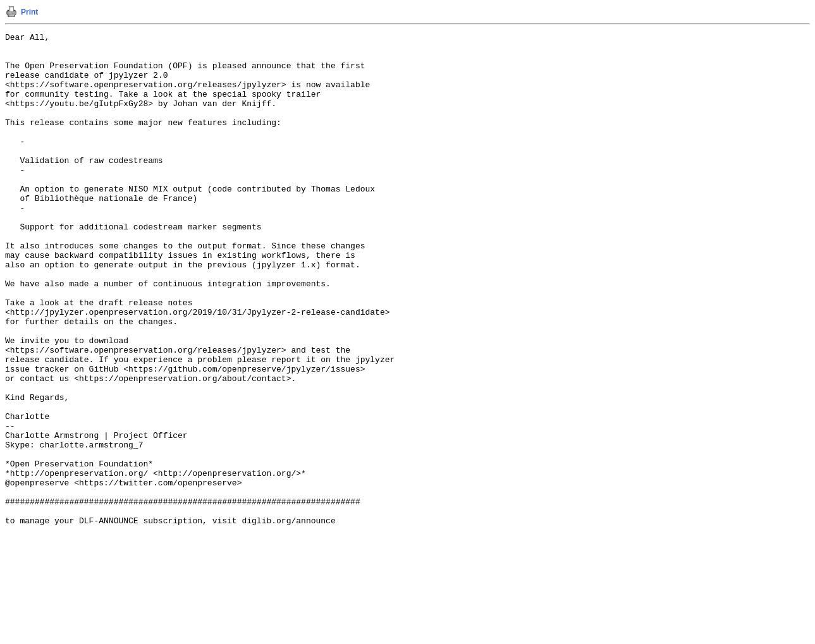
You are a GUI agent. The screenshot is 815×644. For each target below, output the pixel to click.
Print (29, 12)
